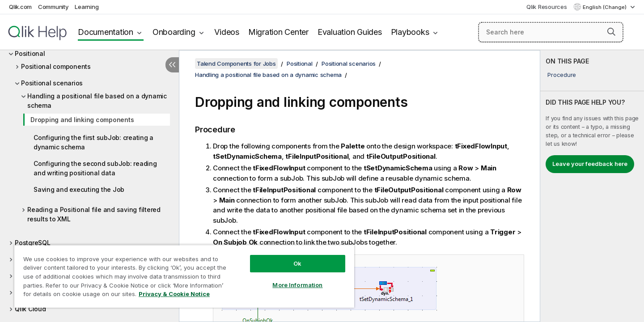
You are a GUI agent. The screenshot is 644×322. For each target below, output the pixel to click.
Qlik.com (20, 7)
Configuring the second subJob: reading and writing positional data (95, 168)
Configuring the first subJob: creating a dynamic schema (93, 142)
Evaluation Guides (350, 32)
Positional (30, 53)
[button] (611, 32)
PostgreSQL (33, 243)
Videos (227, 32)
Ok (297, 263)
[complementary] (592, 186)
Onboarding (174, 32)
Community (53, 7)
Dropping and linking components (82, 120)
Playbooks (410, 32)
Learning (87, 7)
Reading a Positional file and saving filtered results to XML (94, 214)
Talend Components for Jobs (236, 64)
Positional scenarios (52, 83)
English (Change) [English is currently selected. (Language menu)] (605, 7)
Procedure (562, 75)
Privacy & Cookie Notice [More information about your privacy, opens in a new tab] (174, 294)
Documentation (106, 32)
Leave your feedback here (590, 164)
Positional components (56, 66)
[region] (184, 276)
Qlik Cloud (30, 309)
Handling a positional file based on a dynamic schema (97, 101)
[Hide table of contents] (172, 65)
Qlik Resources (547, 7)
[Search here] (551, 32)
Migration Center (278, 32)
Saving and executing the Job (79, 189)
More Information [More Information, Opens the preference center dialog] (297, 285)
